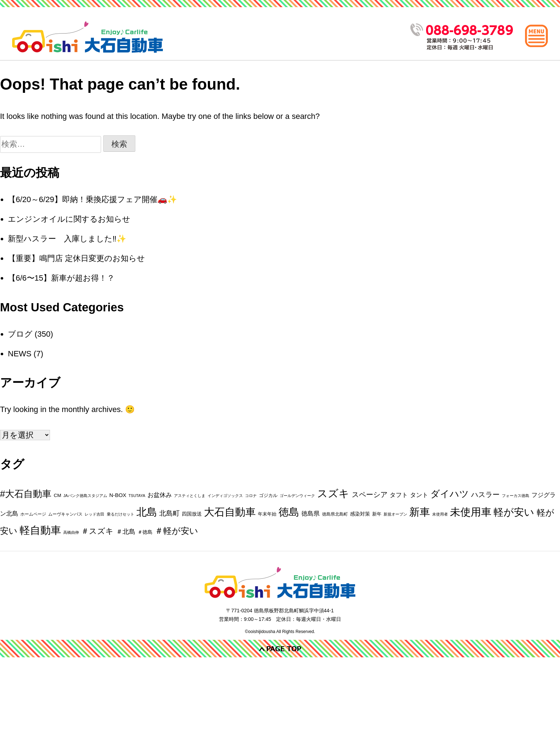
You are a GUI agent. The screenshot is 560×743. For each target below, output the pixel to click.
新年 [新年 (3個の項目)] (377, 514)
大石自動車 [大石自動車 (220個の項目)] (230, 512)
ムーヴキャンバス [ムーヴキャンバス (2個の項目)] (65, 514)
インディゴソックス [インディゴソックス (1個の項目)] (225, 496)
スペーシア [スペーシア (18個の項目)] (370, 495)
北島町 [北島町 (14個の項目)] (169, 513)
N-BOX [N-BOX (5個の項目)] (118, 495)
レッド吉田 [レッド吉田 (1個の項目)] (94, 514)
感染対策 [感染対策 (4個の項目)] (360, 514)
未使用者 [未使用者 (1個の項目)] (440, 514)
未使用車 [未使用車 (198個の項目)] (471, 512)
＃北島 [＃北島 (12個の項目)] (126, 532)
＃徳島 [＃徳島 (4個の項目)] (145, 532)
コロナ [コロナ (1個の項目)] (251, 496)
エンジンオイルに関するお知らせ (69, 219)
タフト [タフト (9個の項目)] (399, 495)
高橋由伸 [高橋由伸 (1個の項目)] (71, 532)
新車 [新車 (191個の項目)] (420, 512)
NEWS (20, 354)
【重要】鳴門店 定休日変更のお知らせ (76, 258)
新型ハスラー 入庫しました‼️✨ (67, 239)
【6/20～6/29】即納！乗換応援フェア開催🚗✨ (92, 199)
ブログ (20, 334)
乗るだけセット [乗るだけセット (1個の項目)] (121, 514)
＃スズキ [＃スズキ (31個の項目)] (97, 531)
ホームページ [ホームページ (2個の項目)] (33, 514)
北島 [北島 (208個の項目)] (147, 512)
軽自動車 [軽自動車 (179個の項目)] (40, 530)
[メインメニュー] (536, 36)
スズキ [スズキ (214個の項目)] (333, 493)
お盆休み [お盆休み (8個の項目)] (160, 495)
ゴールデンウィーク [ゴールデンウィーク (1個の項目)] (297, 496)
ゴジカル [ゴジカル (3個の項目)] (268, 495)
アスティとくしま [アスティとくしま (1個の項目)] (190, 496)
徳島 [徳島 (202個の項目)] (289, 512)
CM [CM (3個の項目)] (57, 495)
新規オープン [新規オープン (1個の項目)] (395, 514)
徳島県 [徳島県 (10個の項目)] (311, 513)
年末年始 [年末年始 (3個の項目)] (267, 514)
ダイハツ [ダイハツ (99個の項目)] (450, 494)
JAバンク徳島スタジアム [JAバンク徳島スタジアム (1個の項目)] (85, 496)
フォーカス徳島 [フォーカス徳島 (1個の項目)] (516, 496)
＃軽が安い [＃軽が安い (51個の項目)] (176, 531)
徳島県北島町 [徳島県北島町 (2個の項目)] (335, 514)
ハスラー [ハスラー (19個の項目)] (485, 495)
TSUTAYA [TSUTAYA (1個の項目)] (137, 496)
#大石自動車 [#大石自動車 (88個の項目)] (26, 494)
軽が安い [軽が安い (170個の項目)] (514, 512)
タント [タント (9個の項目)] (419, 495)
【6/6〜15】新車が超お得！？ (61, 278)
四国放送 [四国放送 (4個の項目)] (192, 514)
